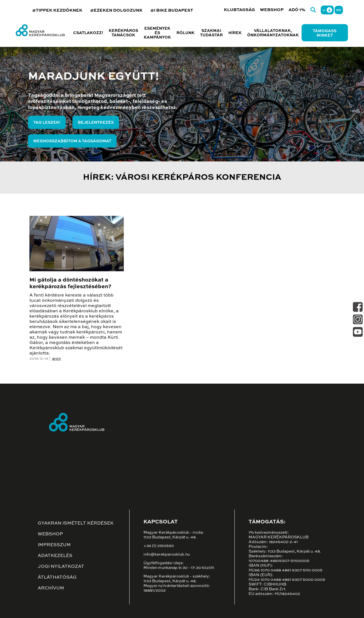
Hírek (235, 33)
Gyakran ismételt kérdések (76, 523)
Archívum (51, 588)
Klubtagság (239, 10)
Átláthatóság (57, 578)
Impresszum (54, 545)
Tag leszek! (47, 123)
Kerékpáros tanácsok (123, 33)
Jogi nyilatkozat (61, 567)
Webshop (272, 10)
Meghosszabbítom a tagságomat (72, 141)
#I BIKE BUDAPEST (172, 10)
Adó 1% (297, 10)
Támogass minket (325, 33)
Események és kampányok (157, 33)
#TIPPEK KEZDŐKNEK (57, 10)
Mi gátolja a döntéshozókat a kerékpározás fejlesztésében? (70, 283)
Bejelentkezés (96, 123)
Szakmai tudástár (211, 33)
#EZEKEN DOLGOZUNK (116, 10)
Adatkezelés (55, 556)
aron (56, 359)
